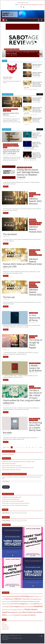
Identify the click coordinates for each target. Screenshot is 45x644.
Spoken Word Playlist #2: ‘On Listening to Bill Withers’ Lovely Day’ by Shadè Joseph (33, 156)
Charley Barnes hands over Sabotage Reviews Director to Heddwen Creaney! (23, 52)
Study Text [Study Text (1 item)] (8, 615)
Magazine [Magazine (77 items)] (24, 604)
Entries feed (5, 625)
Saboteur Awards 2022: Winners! (37, 65)
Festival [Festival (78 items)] (15, 601)
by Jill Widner (35, 368)
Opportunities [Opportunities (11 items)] (25, 607)
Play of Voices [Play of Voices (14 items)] (18, 610)
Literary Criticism (36, 419)
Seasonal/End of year (8, 146)
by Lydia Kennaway (19, 505)
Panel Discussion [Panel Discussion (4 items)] (5, 610)
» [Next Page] (37, 447)
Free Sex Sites (8, 77)
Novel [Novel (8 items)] (32, 604)
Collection (31, 336)
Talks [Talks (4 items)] (11, 615)
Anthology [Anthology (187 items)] (25, 596)
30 (32, 447)
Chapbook (32, 363)
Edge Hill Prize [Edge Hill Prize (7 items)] (5, 601)
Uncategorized (33, 224)
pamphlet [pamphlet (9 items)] (31, 607)
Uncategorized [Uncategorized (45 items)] (25, 615)
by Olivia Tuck (20, 503)
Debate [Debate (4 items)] (32, 599)
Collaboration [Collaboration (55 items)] (9, 599)
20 (29, 447)
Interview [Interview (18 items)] (37, 601)
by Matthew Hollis (16, 497)
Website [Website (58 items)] (33, 615)
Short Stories (32, 338)
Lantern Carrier (5, 503)
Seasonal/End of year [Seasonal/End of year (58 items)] (15, 612)
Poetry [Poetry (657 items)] (28, 609)
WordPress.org (5, 629)
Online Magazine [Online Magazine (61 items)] (15, 606)
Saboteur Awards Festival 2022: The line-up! (37, 120)
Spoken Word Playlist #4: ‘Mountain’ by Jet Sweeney (37, 135)
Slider (13, 49)
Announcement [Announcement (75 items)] (16, 596)
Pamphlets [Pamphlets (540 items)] (38, 606)
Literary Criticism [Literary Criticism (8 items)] (6, 604)
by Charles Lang (14, 499)
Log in (3, 623)
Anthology (32, 386)
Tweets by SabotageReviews (8, 454)
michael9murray (5, 497)
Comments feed (5, 627)
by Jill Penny (35, 318)
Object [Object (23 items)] (7, 607)
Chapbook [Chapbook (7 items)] (37, 596)
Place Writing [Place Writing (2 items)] (12, 610)
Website (17, 49)
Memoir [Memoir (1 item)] (29, 604)
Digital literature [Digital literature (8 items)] (38, 599)
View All (40, 94)
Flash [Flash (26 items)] (19, 601)
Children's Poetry (33, 388)
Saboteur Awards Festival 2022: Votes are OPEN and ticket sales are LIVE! (33, 85)
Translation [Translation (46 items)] (17, 615)
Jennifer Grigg (5, 501)
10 (26, 447)
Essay (31, 419)
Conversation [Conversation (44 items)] (26, 599)
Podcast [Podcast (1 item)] (23, 610)
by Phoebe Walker (16, 501)
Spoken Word (16, 146)
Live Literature (32, 252)
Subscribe (6, 487)
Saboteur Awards (14, 109)
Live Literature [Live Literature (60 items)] (15, 604)
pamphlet (31, 313)
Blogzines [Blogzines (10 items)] (32, 596)
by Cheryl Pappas (35, 344)
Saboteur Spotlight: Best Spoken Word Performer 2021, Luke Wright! (11, 151)
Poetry (36, 313)
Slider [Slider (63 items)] (34, 612)
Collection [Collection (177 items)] (18, 599)
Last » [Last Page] (41, 447)
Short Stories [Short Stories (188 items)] (27, 612)
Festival (38, 250)
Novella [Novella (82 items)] (36, 604)
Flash (36, 336)
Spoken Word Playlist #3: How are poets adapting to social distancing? (33, 145)
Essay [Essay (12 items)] (11, 601)
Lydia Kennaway (5, 505)
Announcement (7, 49)
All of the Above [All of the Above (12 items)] (6, 596)
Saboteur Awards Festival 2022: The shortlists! (37, 74)
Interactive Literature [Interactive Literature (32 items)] (28, 601)
